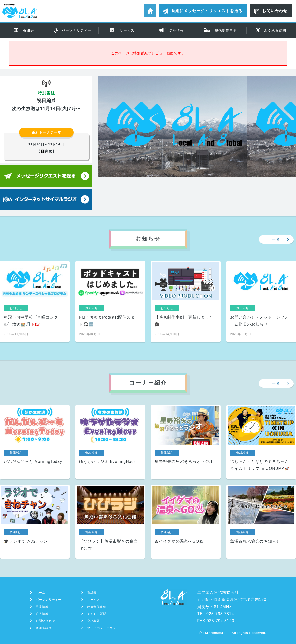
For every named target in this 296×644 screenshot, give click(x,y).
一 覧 (276, 239)
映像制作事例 (226, 30)
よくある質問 (275, 30)
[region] (197, 143)
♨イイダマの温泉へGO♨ (186, 522)
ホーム (150, 11)
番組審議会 (44, 628)
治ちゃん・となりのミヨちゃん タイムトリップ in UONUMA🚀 (261, 442)
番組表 (28, 30)
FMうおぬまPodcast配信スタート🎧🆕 (110, 302)
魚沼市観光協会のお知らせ (261, 522)
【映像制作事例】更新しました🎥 (186, 302)
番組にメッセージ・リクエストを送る (207, 11)
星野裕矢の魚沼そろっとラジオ (186, 442)
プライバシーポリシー (103, 628)
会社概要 (93, 621)
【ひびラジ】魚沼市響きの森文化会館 (110, 522)
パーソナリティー (76, 30)
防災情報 (176, 30)
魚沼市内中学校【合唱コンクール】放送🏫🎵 (35, 302)
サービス (127, 30)
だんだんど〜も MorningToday (35, 442)
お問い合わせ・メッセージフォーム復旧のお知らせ (261, 302)
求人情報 (42, 614)
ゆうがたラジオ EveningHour (110, 442)
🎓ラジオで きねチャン (35, 522)
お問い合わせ (275, 11)
